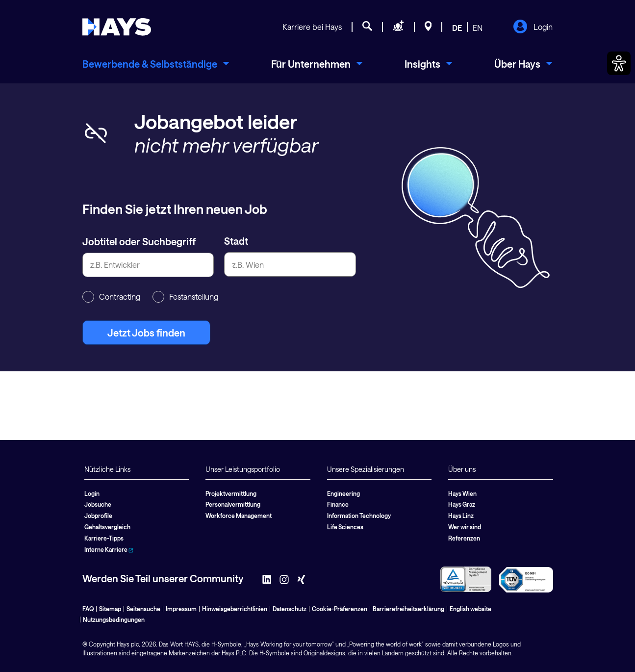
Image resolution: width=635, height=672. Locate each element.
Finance (338, 504)
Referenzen (464, 538)
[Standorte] (428, 27)
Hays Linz (461, 516)
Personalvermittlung (233, 504)
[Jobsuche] (367, 27)
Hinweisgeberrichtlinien (235, 609)
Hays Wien (462, 493)
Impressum (181, 609)
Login (533, 27)
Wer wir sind (465, 527)
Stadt (236, 241)
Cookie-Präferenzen (340, 609)
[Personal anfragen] (398, 27)
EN (478, 28)
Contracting (111, 297)
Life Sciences (345, 527)
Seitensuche (143, 609)
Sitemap (110, 609)
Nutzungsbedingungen (114, 620)
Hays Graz (462, 504)
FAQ (88, 609)
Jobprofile (98, 516)
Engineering (343, 493)
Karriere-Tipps (104, 538)
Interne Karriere (109, 549)
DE (457, 28)
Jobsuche (98, 504)
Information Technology (359, 516)
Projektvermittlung (231, 493)
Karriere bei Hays (312, 27)
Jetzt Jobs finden (146, 333)
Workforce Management (239, 516)
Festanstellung (185, 297)
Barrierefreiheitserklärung (408, 609)
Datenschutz (290, 609)
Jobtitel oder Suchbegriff (139, 241)
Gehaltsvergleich (107, 527)
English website (470, 609)
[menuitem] (156, 64)
